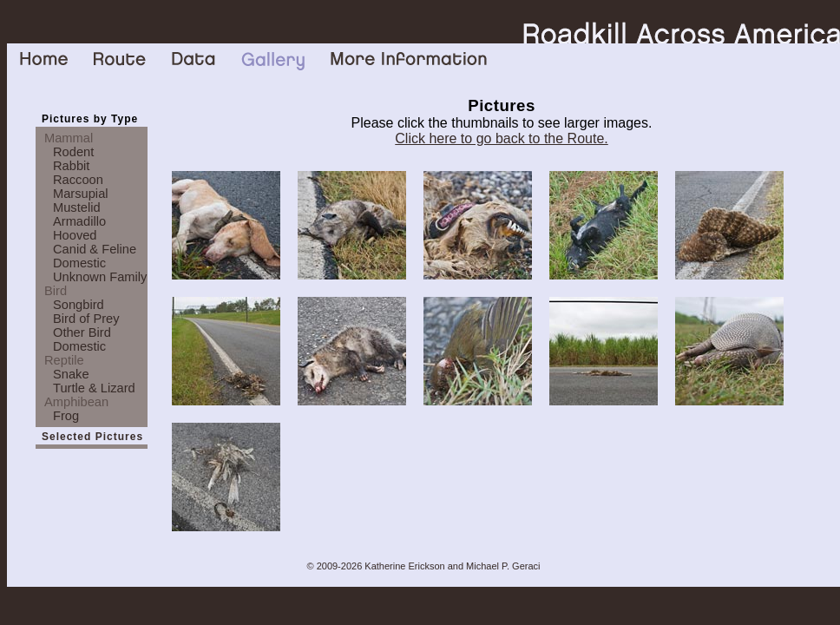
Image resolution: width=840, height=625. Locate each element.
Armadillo (79, 221)
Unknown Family (100, 277)
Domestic (79, 263)
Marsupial (81, 194)
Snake (71, 374)
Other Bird (82, 332)
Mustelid (77, 207)
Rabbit (71, 166)
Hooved (75, 235)
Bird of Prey (86, 319)
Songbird (79, 305)
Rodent (73, 152)
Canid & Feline (95, 249)
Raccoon (78, 180)
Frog (66, 416)
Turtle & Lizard (94, 388)
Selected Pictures (92, 437)
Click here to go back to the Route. (501, 138)
